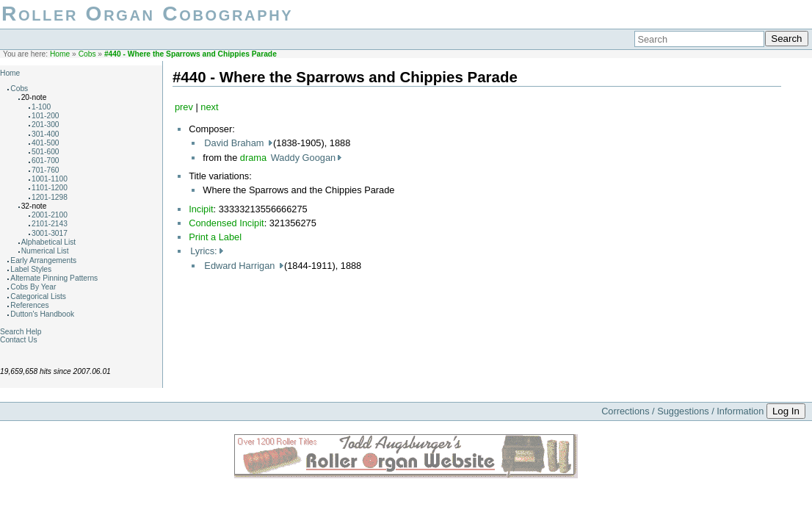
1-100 (41, 107)
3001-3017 (50, 233)
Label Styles (31, 269)
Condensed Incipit (226, 223)
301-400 (46, 134)
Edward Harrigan (241, 266)
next (209, 107)
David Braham (235, 143)
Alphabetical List (49, 242)
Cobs (87, 54)
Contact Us (19, 340)
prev (184, 107)
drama (253, 158)
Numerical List (45, 251)
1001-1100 (50, 179)
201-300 (46, 125)
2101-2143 (50, 224)
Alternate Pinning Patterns (54, 278)
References (29, 305)
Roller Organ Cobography (147, 14)
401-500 (46, 143)
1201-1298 (50, 197)
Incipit (201, 209)
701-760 (46, 170)
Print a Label (215, 237)
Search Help (21, 332)
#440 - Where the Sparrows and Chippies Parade (191, 54)
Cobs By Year (33, 287)
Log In (786, 411)
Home (60, 54)
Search (786, 39)
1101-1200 (50, 188)
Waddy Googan (303, 158)
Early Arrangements (43, 260)
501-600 (46, 152)
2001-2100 (50, 215)
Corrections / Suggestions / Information (682, 411)
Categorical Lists (38, 296)
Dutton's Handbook (42, 314)
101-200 (46, 116)
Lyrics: (204, 251)
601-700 (46, 161)
